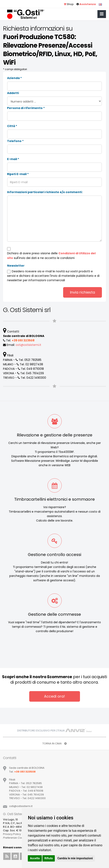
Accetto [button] (35, 858)
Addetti (13, 93)
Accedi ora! (54, 696)
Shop (69, 4)
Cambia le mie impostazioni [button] (75, 858)
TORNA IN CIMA (54, 743)
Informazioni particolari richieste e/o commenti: (45, 192)
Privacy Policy (12, 834)
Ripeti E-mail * (18, 174)
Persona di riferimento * (26, 108)
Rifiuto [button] (49, 858)
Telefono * (15, 141)
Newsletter (16, 266)
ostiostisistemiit (28, 345)
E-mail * (13, 159)
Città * (12, 126)
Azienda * (14, 78)
